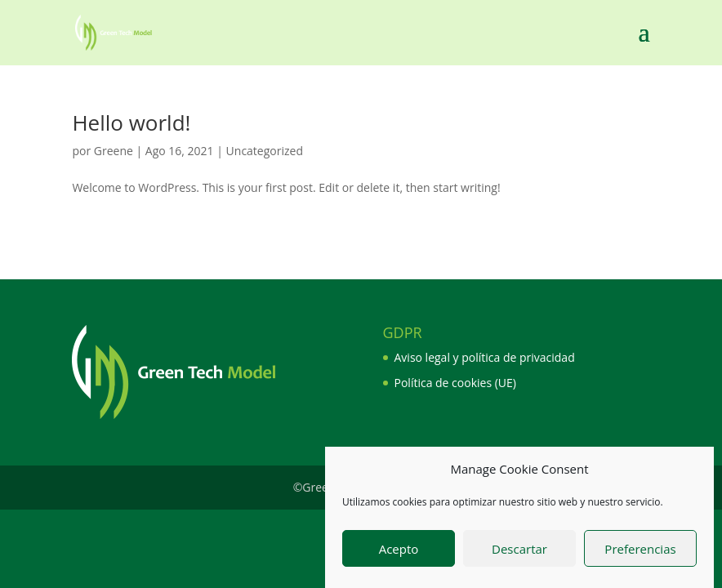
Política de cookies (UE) (455, 383)
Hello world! (131, 122)
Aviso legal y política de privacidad (485, 357)
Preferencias (640, 550)
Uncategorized (265, 151)
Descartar (519, 550)
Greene (114, 151)
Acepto (399, 550)
